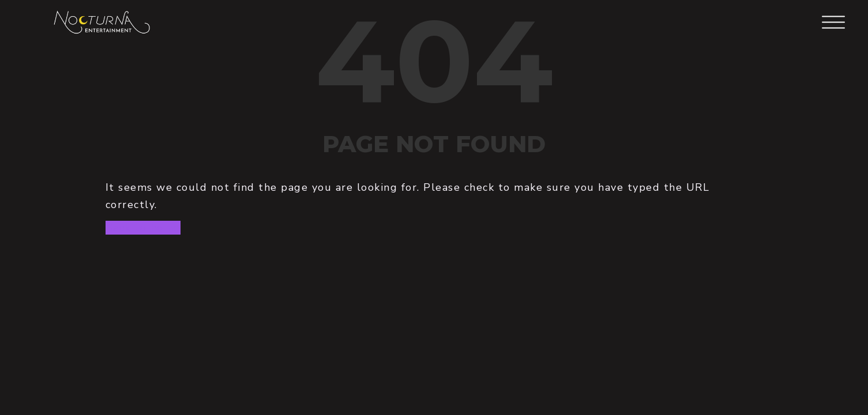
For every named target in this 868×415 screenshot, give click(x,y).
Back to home (143, 228)
